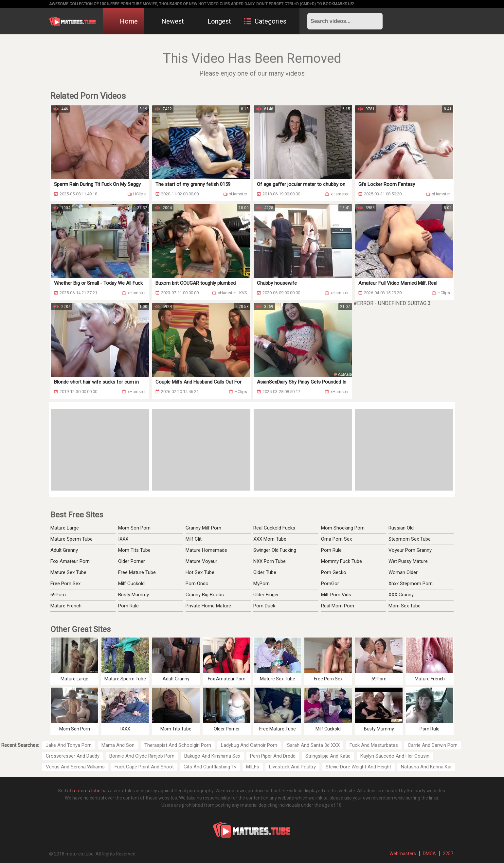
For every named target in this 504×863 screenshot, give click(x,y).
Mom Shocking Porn (343, 528)
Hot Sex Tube (200, 572)
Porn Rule (128, 606)
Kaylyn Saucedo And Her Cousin (395, 756)
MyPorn (261, 584)
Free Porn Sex (65, 584)
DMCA (429, 854)
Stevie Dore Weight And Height (358, 767)
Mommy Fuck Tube (342, 561)
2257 (448, 854)
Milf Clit (194, 539)
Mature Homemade (206, 550)
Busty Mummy (134, 595)
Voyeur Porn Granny (410, 550)
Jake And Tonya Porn (69, 745)
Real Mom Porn (338, 606)
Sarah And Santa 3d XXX (313, 745)
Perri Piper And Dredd (273, 756)
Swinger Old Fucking (275, 550)
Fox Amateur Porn (70, 561)
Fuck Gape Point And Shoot (144, 767)
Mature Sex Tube (68, 572)
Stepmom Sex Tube (410, 539)
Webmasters (403, 854)
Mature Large (65, 528)
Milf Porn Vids (336, 595)
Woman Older (403, 572)
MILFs (253, 767)
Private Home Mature (208, 606)
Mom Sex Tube (405, 606)
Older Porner (132, 561)
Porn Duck (264, 606)
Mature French (66, 606)
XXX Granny (401, 595)
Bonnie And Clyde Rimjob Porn (142, 756)
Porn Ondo (197, 584)
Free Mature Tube (137, 572)
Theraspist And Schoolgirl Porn (178, 745)
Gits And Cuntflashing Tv (210, 767)
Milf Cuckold (131, 584)
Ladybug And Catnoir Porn (249, 745)
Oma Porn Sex (336, 539)
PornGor (330, 584)
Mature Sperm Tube (72, 539)
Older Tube (265, 572)
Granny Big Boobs (205, 595)
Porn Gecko (334, 572)
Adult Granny (64, 550)
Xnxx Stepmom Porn (411, 584)
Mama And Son (118, 745)
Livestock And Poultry (292, 767)
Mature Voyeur (201, 561)
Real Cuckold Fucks (274, 528)
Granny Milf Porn (203, 528)
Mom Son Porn (134, 528)
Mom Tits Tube (134, 550)
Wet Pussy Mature (408, 561)
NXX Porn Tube (270, 561)
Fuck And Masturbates (374, 745)
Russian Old (401, 528)
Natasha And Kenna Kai (426, 767)
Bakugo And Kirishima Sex (212, 756)
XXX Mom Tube (270, 539)
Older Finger (266, 595)
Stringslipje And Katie (328, 756)
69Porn (58, 595)
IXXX (123, 539)
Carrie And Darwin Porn (433, 745)
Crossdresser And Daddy (73, 756)
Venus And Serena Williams (75, 767)
